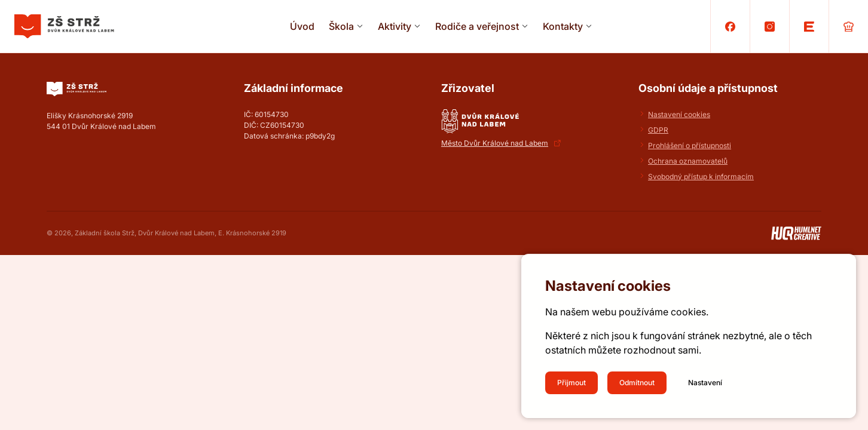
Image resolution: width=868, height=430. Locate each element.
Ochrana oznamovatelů (688, 161)
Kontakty (563, 26)
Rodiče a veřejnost (477, 26)
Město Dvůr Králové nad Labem (495, 143)
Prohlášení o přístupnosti (690, 145)
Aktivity (395, 26)
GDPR (658, 130)
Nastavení (705, 383)
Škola (341, 26)
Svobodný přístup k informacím (701, 176)
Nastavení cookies (679, 114)
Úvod (302, 26)
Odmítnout (637, 383)
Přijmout (571, 383)
